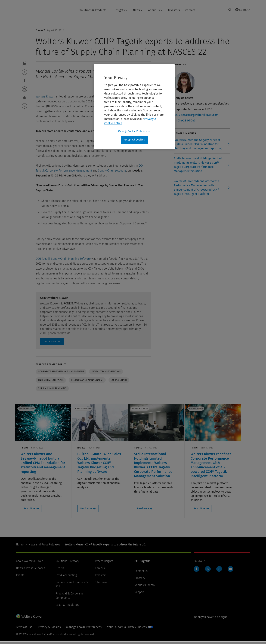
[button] (24, 64)
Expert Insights (104, 564)
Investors (174, 10)
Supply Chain (119, 380)
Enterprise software (51, 380)
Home (20, 547)
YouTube (230, 571)
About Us (155, 10)
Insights (121, 10)
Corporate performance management (61, 372)
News (138, 10)
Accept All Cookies (134, 140)
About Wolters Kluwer (29, 564)
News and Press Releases (44, 547)
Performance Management (87, 380)
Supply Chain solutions (112, 171)
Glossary (140, 580)
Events (20, 578)
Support (139, 595)
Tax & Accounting (66, 578)
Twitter (208, 571)
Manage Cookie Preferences (84, 629)
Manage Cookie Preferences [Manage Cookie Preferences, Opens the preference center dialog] (134, 131)
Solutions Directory (67, 564)
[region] (134, 107)
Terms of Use (24, 629)
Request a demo (145, 587)
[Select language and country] (243, 10)
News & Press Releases (30, 571)
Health (60, 571)
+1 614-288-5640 (185, 120)
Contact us (141, 573)
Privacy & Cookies (49, 629)
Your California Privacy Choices (127, 629)
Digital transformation (106, 372)
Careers (190, 10)
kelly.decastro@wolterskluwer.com (196, 115)
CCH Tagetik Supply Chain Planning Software (63, 259)
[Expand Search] (230, 10)
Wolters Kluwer (45, 97)
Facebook (196, 571)
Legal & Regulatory (67, 607)
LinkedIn (219, 571)
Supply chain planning (52, 388)
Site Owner (102, 585)
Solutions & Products (94, 10)
